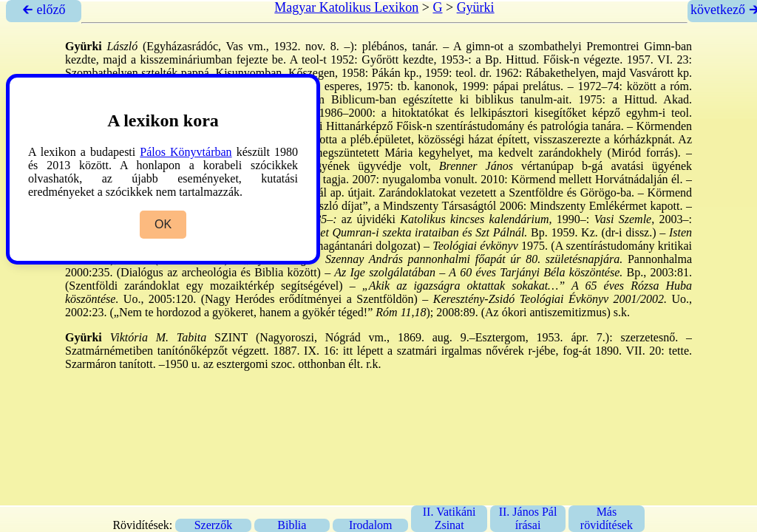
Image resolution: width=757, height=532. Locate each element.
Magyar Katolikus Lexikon (346, 7)
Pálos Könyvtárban (186, 152)
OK (163, 224)
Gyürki (476, 7)
